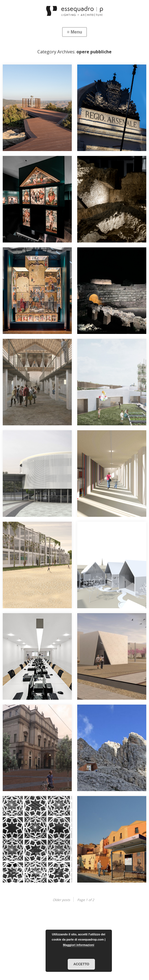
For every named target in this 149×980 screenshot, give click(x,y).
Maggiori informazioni (79, 945)
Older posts (61, 900)
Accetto (81, 964)
